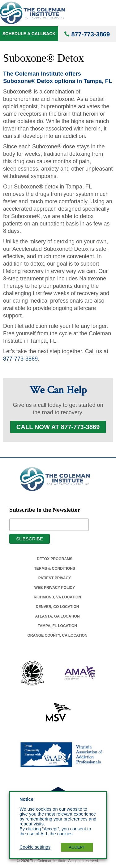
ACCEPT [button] (77, 847)
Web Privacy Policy (55, 588)
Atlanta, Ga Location (57, 616)
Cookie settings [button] (35, 847)
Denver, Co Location (58, 607)
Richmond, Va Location (57, 597)
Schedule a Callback (29, 34)
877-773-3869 (90, 34)
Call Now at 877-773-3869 (58, 427)
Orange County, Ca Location (58, 635)
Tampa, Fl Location (57, 626)
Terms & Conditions (55, 568)
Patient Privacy (55, 578)
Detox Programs (55, 559)
